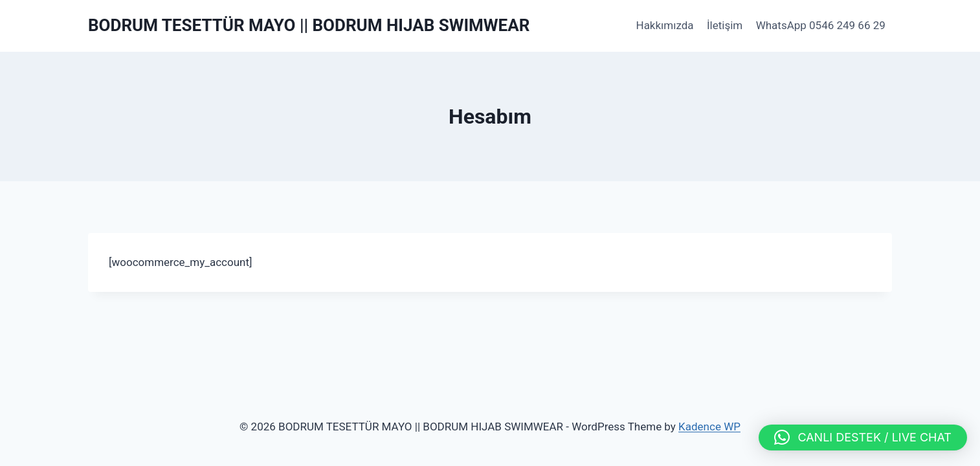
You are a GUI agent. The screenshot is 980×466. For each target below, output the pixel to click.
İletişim (725, 25)
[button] (863, 438)
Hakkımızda (665, 25)
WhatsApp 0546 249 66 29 (821, 25)
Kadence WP (709, 427)
